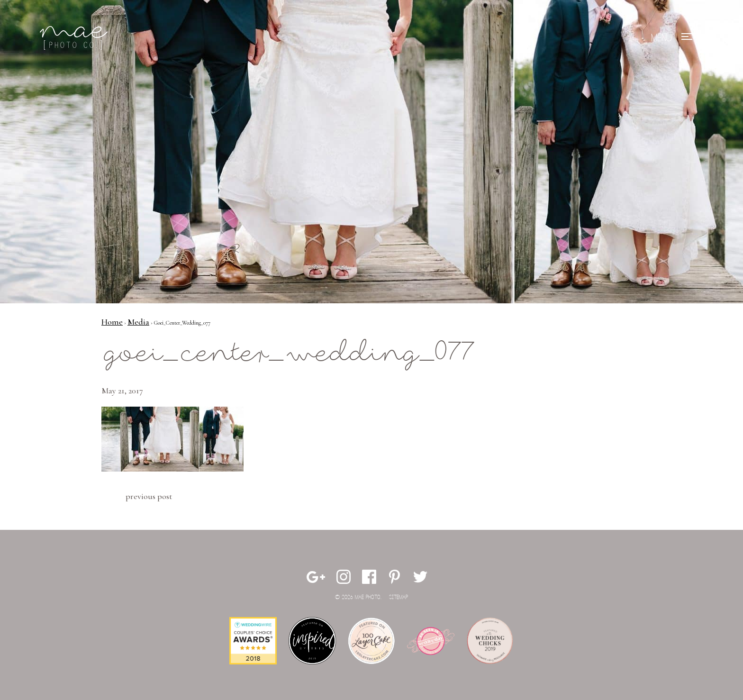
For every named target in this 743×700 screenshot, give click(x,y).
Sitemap (399, 597)
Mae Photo (75, 38)
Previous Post (149, 496)
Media (138, 322)
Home (112, 322)
